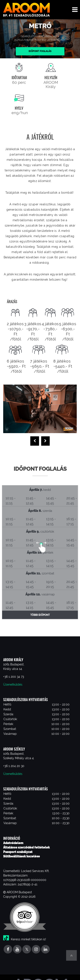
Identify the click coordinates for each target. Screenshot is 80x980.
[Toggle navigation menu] (75, 10)
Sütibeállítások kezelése (22, 856)
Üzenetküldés (13, 685)
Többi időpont (40, 615)
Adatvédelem (13, 843)
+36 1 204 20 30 (14, 766)
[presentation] (35, 441)
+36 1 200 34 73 (14, 677)
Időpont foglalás (40, 51)
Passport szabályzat (18, 852)
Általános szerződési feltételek (26, 847)
